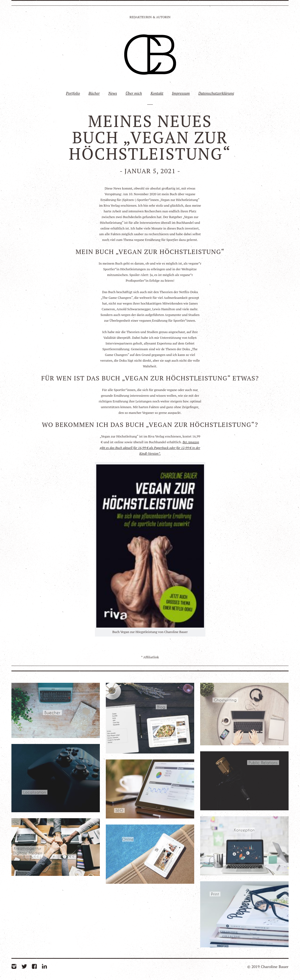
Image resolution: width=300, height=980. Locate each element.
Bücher (94, 93)
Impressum (181, 93)
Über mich (134, 93)
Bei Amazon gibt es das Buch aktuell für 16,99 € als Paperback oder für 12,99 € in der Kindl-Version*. (150, 448)
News (113, 93)
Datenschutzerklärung (216, 93)
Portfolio (73, 93)
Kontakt (157, 93)
